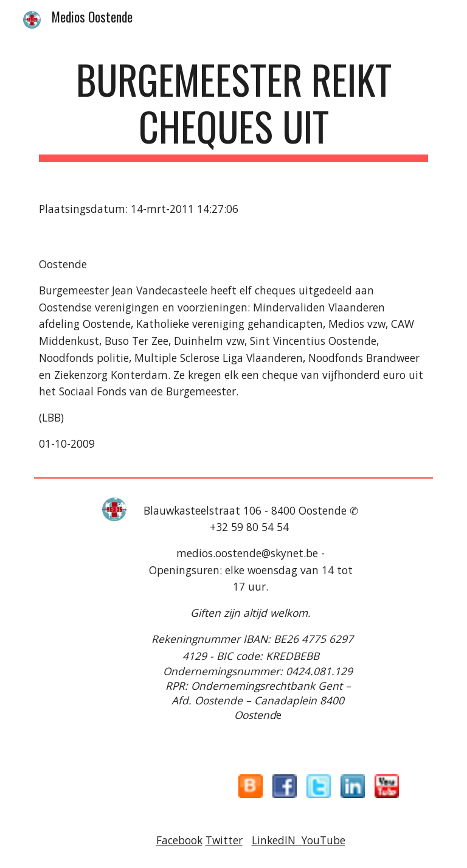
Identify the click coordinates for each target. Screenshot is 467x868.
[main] (233, 109)
